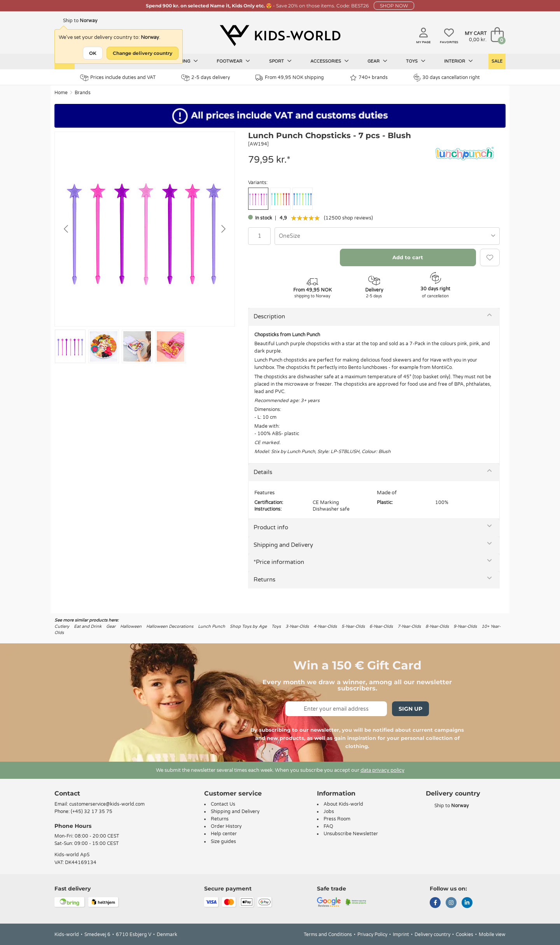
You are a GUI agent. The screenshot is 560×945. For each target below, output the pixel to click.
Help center (224, 834)
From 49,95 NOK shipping (290, 78)
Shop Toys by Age (248, 626)
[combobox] (387, 236)
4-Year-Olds (325, 626)
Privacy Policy (372, 934)
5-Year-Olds (353, 626)
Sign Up (410, 709)
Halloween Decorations (170, 626)
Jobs (329, 812)
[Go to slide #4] (171, 346)
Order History (226, 826)
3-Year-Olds (297, 626)
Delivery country (432, 934)
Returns (264, 580)
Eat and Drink (88, 626)
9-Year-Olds (465, 626)
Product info (271, 527)
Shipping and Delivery (283, 545)
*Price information (279, 562)
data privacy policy (382, 770)
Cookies (465, 934)
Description (269, 316)
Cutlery (62, 626)
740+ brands (369, 78)
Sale (497, 61)
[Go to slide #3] (137, 346)
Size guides (223, 841)
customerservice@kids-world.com (107, 804)
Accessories (330, 61)
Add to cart (408, 257)
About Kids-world (343, 804)
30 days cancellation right (447, 77)
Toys (416, 61)
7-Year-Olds (409, 626)
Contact (67, 793)
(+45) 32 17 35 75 (92, 812)
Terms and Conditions (328, 934)
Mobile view (492, 934)
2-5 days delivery (206, 78)
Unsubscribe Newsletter (351, 834)
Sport (280, 61)
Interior (458, 61)
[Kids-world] (280, 35)
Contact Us (223, 804)
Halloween (131, 626)
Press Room (337, 819)
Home (61, 93)
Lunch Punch (212, 626)
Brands (83, 93)
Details (263, 472)
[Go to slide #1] (70, 346)
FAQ (328, 826)
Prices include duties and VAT (118, 78)
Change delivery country (143, 53)
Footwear (233, 61)
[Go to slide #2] (104, 346)
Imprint (401, 934)
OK (93, 53)
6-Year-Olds (381, 626)
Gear (377, 61)
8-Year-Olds (437, 626)
